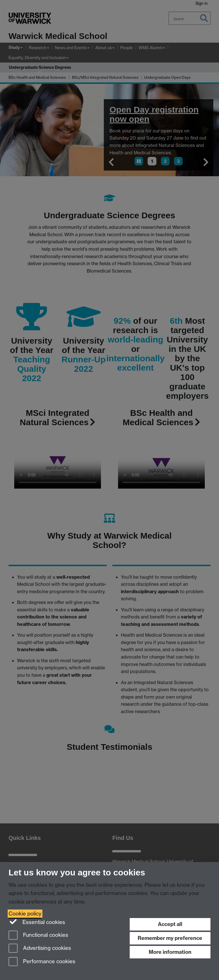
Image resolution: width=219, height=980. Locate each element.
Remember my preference (170, 938)
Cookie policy (25, 914)
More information (170, 952)
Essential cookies (37, 922)
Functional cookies (38, 936)
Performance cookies (42, 962)
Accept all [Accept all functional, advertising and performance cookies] (170, 924)
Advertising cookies (40, 949)
